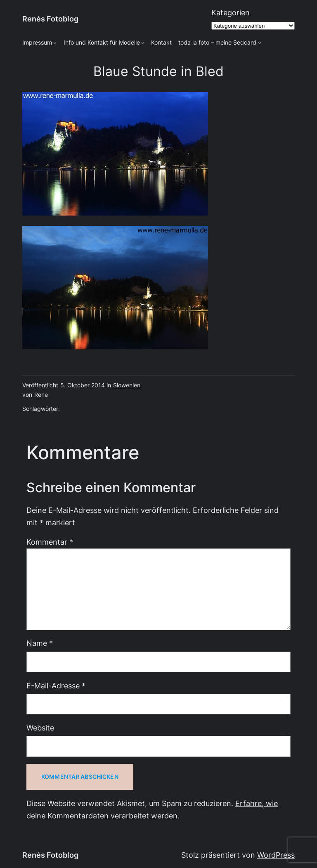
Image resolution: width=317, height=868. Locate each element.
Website (40, 728)
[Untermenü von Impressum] (55, 43)
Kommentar (50, 542)
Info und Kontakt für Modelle (102, 43)
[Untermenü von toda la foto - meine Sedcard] (260, 43)
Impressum (37, 43)
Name (40, 643)
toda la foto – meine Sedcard (217, 43)
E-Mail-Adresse (56, 686)
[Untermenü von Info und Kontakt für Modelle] (143, 43)
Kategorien (231, 13)
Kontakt (161, 43)
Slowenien (127, 385)
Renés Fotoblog (50, 19)
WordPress (276, 855)
